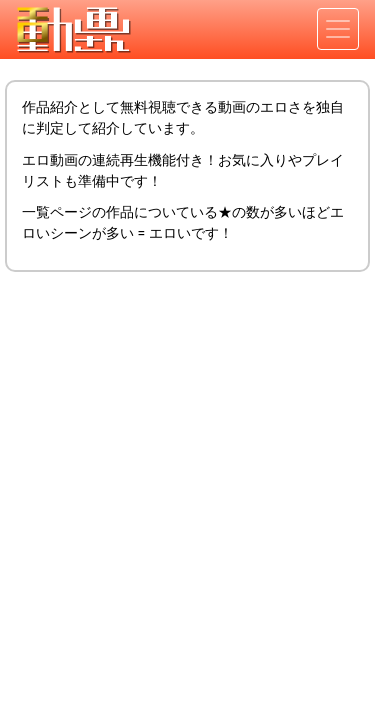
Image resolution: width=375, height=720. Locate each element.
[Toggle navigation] (338, 29)
